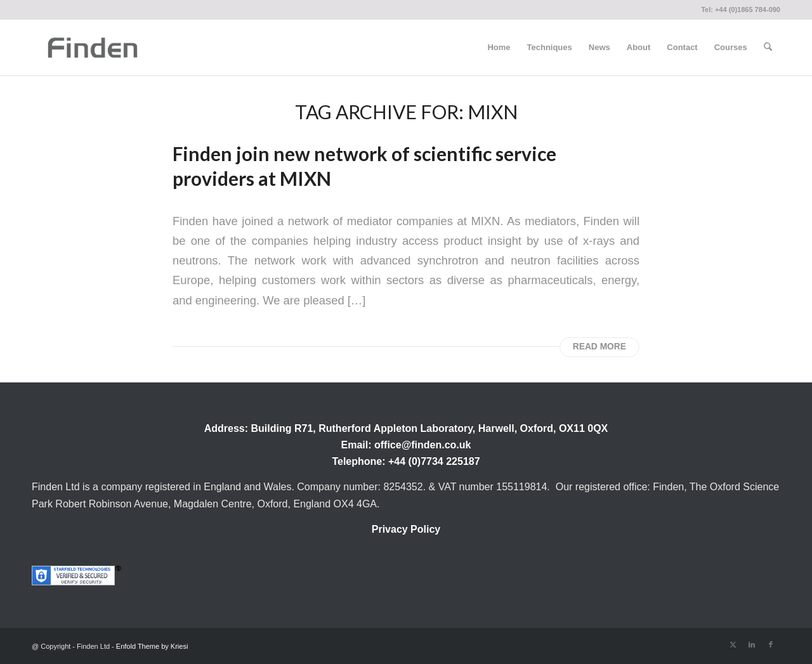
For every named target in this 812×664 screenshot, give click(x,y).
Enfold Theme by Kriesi (152, 646)
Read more (599, 347)
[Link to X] (733, 644)
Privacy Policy (406, 529)
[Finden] (92, 48)
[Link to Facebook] (771, 644)
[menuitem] (499, 48)
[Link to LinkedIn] (752, 644)
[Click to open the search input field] (768, 48)
